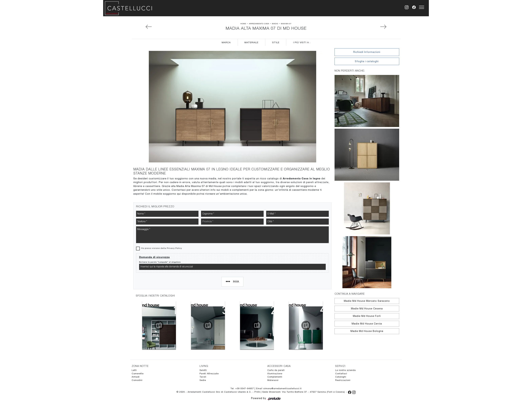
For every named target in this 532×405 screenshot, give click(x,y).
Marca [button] (226, 42)
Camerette (138, 374)
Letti (134, 370)
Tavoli (203, 377)
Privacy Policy (174, 248)
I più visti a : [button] (302, 42)
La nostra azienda (345, 370)
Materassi (273, 380)
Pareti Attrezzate (209, 374)
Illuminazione (275, 374)
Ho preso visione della (162, 248)
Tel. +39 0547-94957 (243, 388)
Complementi (275, 377)
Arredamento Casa (259, 24)
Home (243, 24)
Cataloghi (341, 377)
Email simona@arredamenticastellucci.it (279, 388)
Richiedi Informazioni (367, 52)
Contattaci (341, 374)
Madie (275, 24)
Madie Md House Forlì (367, 316)
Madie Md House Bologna (367, 331)
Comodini (137, 380)
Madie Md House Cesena (367, 309)
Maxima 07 (286, 24)
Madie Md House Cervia (367, 324)
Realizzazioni (343, 380)
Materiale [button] (251, 42)
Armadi (136, 377)
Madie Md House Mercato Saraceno (367, 301)
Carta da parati (276, 370)
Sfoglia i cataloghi (367, 61)
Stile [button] (276, 42)
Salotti (203, 370)
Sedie (203, 380)
